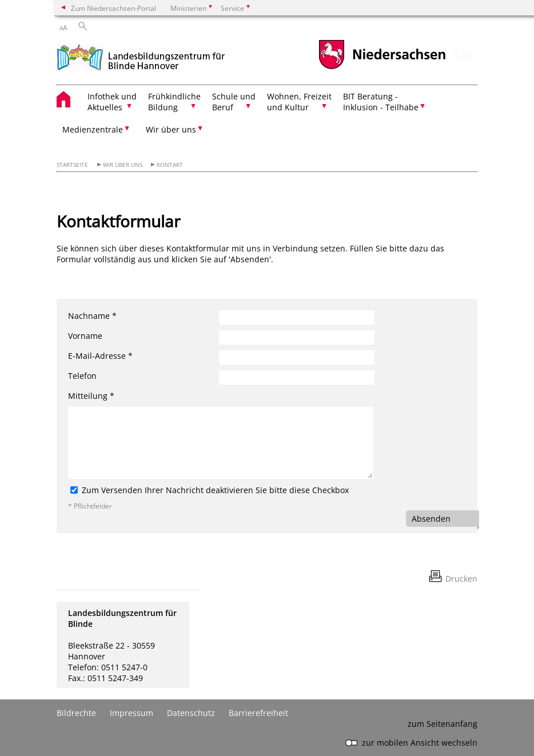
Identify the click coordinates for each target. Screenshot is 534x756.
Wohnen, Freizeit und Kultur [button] (299, 102)
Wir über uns (123, 165)
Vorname (85, 336)
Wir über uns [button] (171, 129)
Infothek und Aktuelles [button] (112, 102)
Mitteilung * (91, 396)
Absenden (431, 519)
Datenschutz (191, 713)
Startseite (72, 165)
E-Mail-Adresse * (100, 356)
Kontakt (170, 165)
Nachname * (92, 316)
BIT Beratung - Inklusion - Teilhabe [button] (381, 102)
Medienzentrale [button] (93, 129)
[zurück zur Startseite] (141, 56)
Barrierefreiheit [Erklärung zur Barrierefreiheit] (258, 713)
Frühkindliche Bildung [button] (174, 102)
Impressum (131, 713)
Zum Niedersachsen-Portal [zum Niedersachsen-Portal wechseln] (113, 8)
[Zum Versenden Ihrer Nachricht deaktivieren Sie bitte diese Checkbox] (74, 490)
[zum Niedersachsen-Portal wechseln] (382, 68)
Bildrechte (76, 713)
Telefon (82, 376)
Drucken (461, 579)
